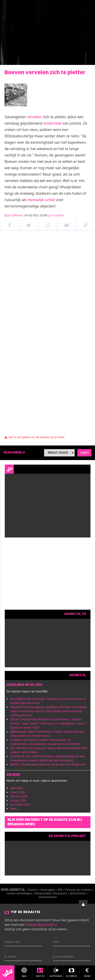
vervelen (34, 117)
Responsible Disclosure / (52, 894)
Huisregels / (49, 890)
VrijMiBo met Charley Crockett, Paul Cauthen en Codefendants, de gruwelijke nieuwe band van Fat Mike (45, 742)
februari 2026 (19, 796)
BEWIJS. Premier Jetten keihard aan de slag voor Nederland (48, 764)
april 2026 (17, 788)
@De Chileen (13, 216)
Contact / (34, 890)
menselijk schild (41, 200)
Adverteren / (79, 894)
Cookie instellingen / (21, 894)
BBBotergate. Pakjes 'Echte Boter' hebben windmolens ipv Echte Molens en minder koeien (47, 734)
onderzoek (53, 123)
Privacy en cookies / (80, 890)
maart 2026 (18, 792)
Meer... (14, 809)
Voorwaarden (48, 897)
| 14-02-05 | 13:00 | (43, 216)
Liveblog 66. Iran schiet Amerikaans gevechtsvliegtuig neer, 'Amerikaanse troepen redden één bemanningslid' (48, 758)
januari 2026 (18, 800)
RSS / (62, 890)
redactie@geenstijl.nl (41, 925)
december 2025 (20, 805)
